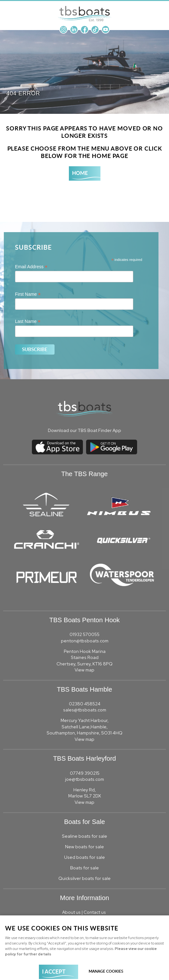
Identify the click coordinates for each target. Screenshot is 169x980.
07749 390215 (85, 773)
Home (80, 173)
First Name (28, 294)
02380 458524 (85, 704)
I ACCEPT (54, 971)
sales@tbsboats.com (85, 710)
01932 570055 (84, 634)
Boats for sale (84, 868)
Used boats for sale (84, 857)
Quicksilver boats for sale (84, 878)
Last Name (28, 321)
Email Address (31, 267)
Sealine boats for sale (84, 836)
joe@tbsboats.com (84, 779)
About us (71, 912)
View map (84, 670)
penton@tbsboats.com (85, 641)
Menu (158, 10)
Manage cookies (106, 971)
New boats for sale (84, 847)
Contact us (95, 912)
